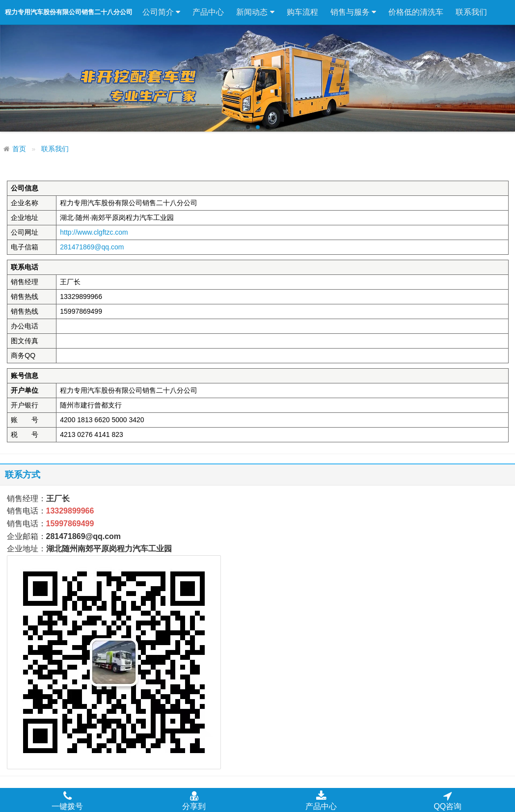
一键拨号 (67, 800)
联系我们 (471, 12)
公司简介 (161, 12)
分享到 (194, 800)
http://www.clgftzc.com (94, 232)
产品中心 (208, 12)
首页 (19, 149)
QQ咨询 (447, 800)
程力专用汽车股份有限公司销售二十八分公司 (69, 12)
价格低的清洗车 (416, 12)
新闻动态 (255, 12)
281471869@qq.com (92, 247)
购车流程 (302, 12)
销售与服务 (353, 12)
